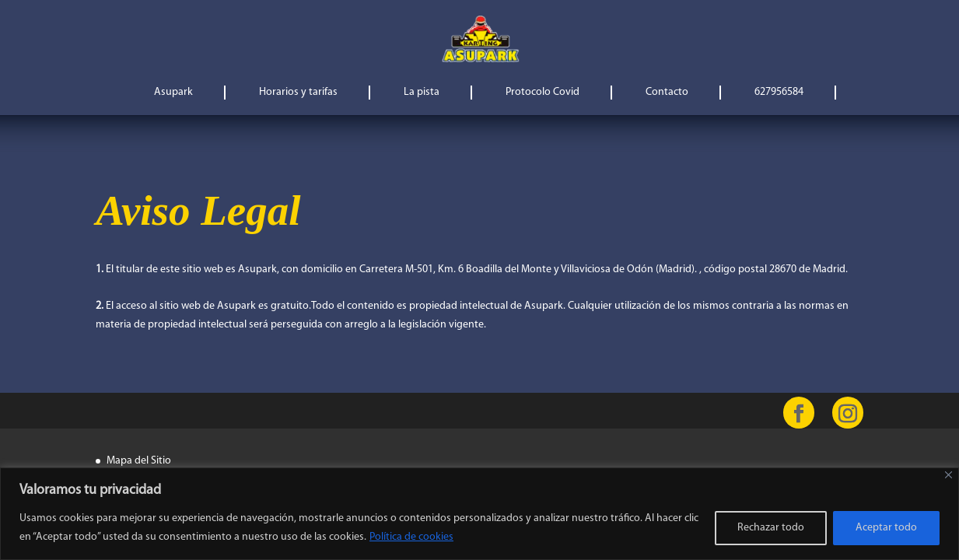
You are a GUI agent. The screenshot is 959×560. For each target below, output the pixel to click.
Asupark (173, 92)
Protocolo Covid (542, 92)
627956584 (779, 92)
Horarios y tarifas (298, 92)
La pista (422, 92)
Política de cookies (411, 537)
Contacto (667, 92)
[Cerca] (948, 475)
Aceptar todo (886, 528)
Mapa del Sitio (139, 461)
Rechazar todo (771, 528)
